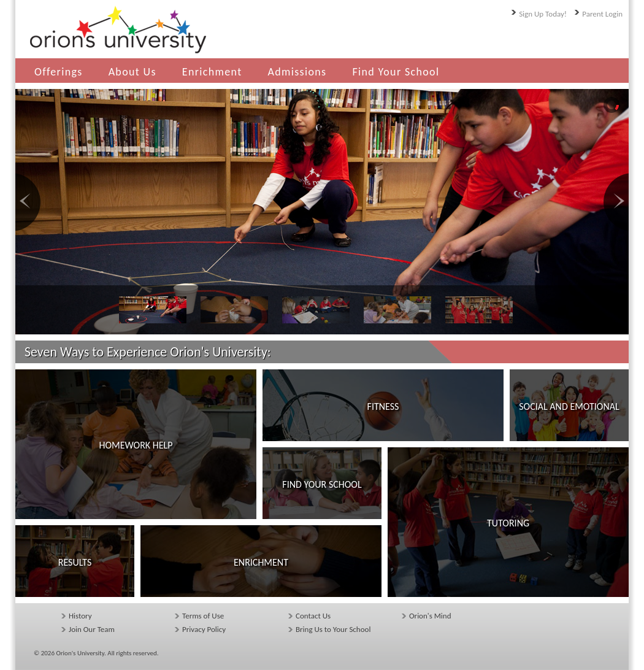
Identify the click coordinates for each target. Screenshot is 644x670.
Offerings (59, 72)
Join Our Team (92, 629)
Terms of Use (203, 616)
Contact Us (313, 616)
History (80, 616)
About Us (132, 72)
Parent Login (602, 14)
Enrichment (212, 72)
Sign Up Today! (543, 14)
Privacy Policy (204, 629)
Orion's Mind (430, 616)
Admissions (297, 72)
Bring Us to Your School (333, 629)
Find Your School (396, 72)
